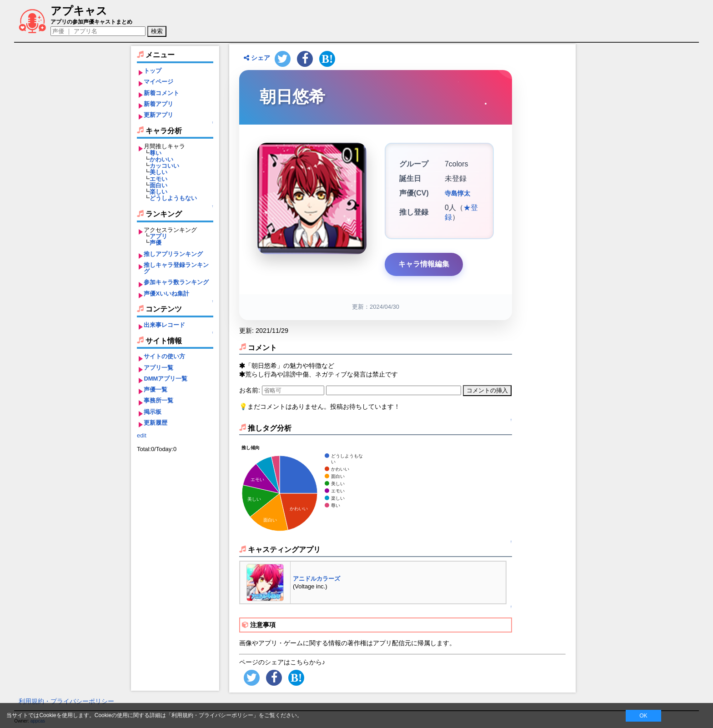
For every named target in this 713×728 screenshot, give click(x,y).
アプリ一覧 (158, 368)
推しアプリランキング (173, 254)
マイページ (158, 82)
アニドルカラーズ (316, 579)
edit (142, 435)
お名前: (251, 390)
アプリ (158, 236)
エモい (158, 179)
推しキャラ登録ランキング (176, 268)
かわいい (161, 159)
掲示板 (153, 412)
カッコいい (164, 166)
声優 (156, 243)
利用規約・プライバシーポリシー (66, 701)
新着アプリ (158, 104)
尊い (156, 153)
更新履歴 (156, 423)
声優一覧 (156, 389)
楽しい (158, 192)
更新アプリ (158, 115)
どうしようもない (173, 198)
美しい (158, 172)
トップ (153, 71)
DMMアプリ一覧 (166, 379)
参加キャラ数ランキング (176, 282)
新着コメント (161, 93)
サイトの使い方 (164, 356)
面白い (158, 185)
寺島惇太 (457, 193)
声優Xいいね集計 (166, 294)
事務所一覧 (158, 400)
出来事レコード (164, 325)
